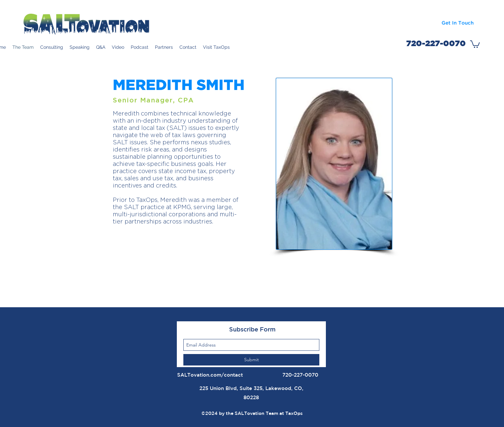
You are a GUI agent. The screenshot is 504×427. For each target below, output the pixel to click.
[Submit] (251, 360)
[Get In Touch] (457, 23)
